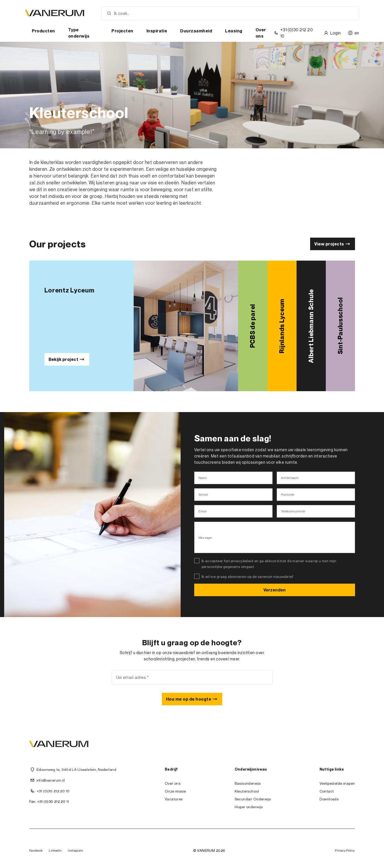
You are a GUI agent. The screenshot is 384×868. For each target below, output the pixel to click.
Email (203, 511)
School (203, 494)
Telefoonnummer (293, 511)
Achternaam (290, 478)
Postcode (288, 494)
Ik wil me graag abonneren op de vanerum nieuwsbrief (247, 576)
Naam (203, 478)
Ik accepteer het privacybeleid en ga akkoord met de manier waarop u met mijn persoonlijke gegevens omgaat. (269, 564)
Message (205, 538)
